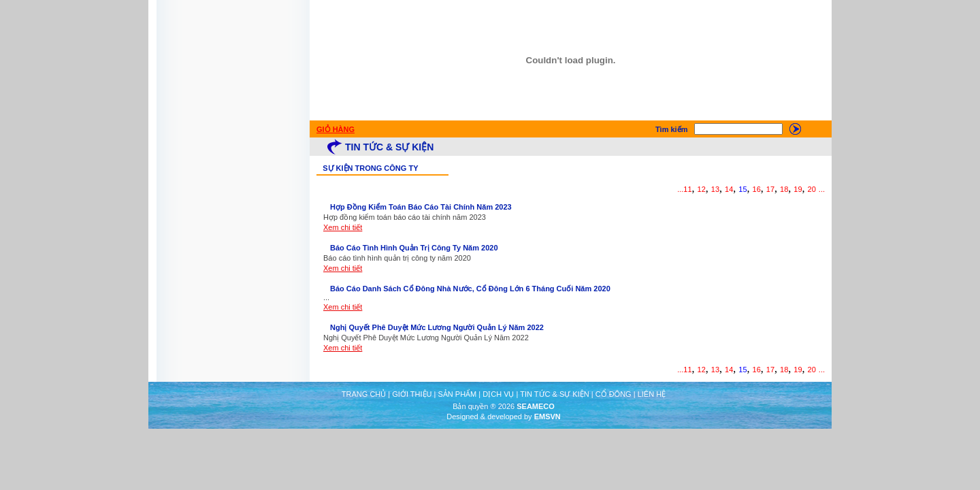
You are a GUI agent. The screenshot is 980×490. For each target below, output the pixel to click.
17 (770, 189)
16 (757, 189)
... (680, 189)
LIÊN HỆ (652, 394)
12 (702, 189)
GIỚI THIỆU (412, 394)
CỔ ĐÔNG (614, 394)
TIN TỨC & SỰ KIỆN (554, 394)
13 (715, 189)
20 (812, 189)
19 (798, 189)
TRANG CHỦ (364, 394)
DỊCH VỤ (498, 394)
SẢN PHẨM (457, 394)
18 (784, 189)
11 (687, 189)
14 (729, 189)
